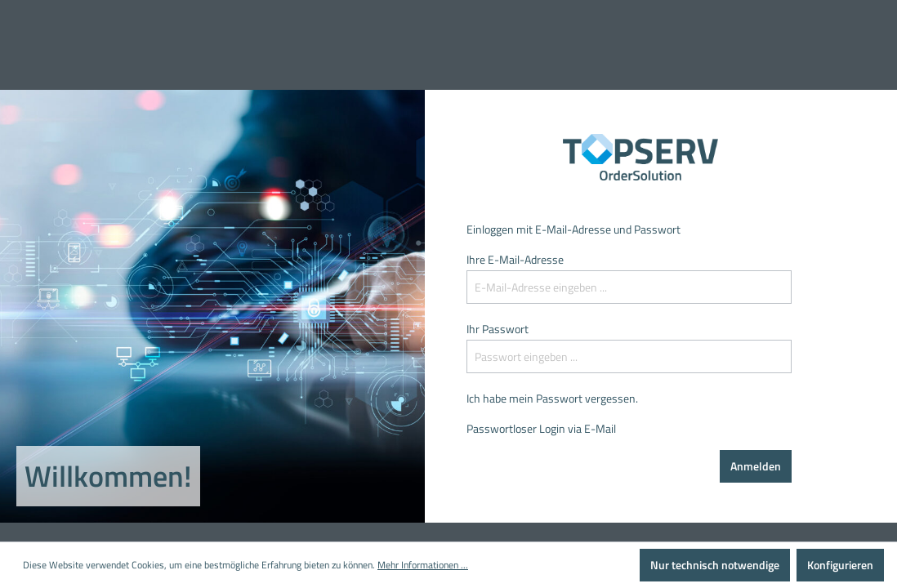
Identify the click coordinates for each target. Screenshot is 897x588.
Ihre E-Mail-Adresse (515, 259)
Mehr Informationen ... (423, 565)
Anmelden (756, 466)
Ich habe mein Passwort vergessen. (552, 398)
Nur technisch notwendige (715, 565)
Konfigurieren (840, 565)
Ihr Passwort (498, 329)
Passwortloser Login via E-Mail (541, 428)
